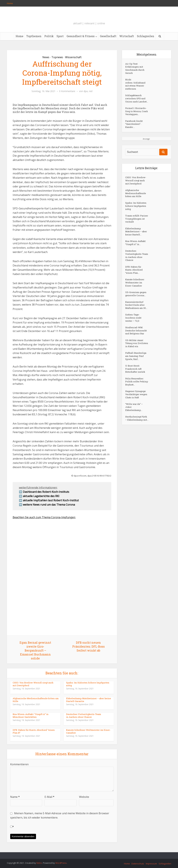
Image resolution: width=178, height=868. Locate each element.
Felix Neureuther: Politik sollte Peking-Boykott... (136, 441)
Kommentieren (19, 764)
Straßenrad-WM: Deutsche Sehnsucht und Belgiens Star (135, 377)
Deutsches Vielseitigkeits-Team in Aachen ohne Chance (88, 716)
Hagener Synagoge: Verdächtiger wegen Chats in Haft (136, 457)
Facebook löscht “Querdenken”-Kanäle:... (135, 137)
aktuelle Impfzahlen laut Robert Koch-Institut (51, 500)
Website (84, 797)
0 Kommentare (67, 91)
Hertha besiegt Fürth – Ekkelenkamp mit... (134, 488)
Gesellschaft (108, 36)
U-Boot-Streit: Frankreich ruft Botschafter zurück (136, 427)
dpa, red (88, 91)
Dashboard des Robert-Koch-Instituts (46, 492)
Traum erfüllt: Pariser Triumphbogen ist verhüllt (136, 238)
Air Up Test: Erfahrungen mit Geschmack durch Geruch (136, 69)
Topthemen (34, 36)
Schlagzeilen (146, 36)
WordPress (61, 863)
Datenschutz (138, 864)
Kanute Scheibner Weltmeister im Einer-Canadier (87, 731)
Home (10, 3)
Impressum (151, 864)
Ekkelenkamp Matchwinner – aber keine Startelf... (134, 255)
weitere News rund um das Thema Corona (49, 505)
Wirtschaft (127, 36)
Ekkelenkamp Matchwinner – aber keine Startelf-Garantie (88, 700)
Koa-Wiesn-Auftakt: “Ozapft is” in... (136, 271)
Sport (60, 36)
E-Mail (49, 797)
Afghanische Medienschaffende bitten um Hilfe (34, 700)
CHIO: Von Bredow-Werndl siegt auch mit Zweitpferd (32, 684)
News (46, 57)
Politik (49, 36)
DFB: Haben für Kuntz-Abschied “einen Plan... (135, 302)
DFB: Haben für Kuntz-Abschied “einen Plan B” (35, 731)
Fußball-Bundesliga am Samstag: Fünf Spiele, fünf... (134, 411)
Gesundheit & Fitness (81, 36)
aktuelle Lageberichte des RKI (41, 496)
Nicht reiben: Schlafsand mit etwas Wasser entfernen (136, 87)
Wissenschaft (73, 57)
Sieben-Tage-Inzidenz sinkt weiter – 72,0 (134, 361)
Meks (39, 863)
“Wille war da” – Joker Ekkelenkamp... (135, 472)
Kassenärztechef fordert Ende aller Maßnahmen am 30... (136, 346)
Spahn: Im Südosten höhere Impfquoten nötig (87, 684)
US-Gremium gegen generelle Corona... (135, 330)
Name (15, 797)
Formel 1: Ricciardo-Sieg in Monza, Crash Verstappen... (135, 121)
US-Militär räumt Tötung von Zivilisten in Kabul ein (136, 394)
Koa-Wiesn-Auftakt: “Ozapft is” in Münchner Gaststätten (35, 716)
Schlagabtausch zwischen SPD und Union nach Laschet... (136, 104)
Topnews (57, 57)
